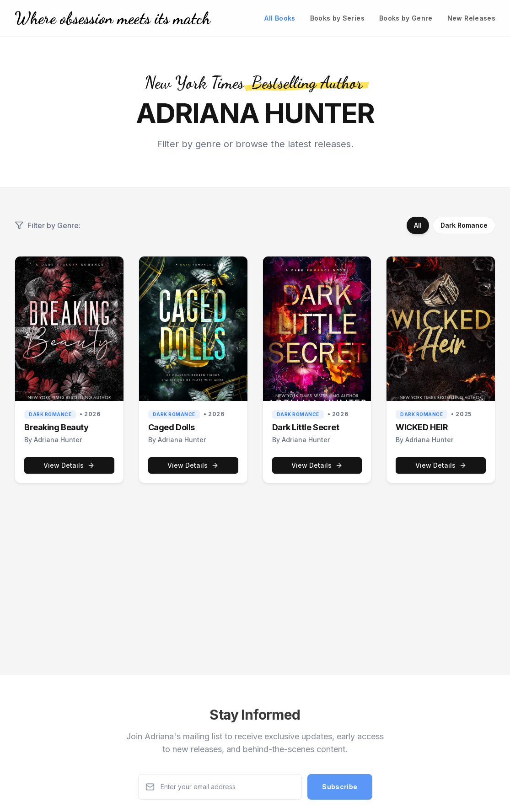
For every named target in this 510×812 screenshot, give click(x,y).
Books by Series (337, 18)
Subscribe (340, 789)
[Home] (113, 18)
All (418, 225)
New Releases (471, 18)
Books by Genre (406, 18)
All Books (280, 18)
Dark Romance (464, 225)
